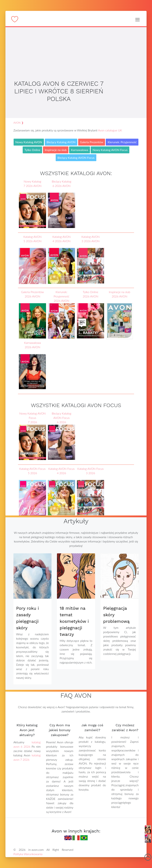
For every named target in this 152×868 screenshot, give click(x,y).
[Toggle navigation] (138, 20)
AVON (17, 123)
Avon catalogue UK (110, 130)
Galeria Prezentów (92, 142)
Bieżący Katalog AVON (61, 142)
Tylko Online (32, 150)
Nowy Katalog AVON (29, 142)
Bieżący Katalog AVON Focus (76, 158)
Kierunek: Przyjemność (122, 142)
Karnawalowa (80, 150)
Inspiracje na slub (56, 150)
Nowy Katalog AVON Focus (110, 150)
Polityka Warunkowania (28, 854)
